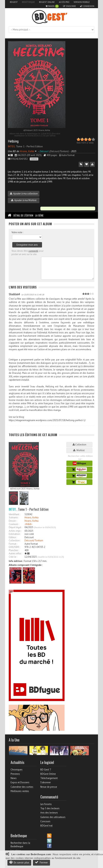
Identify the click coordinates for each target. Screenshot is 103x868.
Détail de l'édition (23, 215)
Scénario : (14, 517)
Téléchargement (49, 778)
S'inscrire (69, 6)
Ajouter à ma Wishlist (24, 200)
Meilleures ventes (20, 791)
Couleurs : (14, 524)
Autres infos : (15, 553)
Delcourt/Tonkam (34, 540)
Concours (45, 821)
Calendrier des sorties (22, 787)
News (14, 778)
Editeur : (13, 537)
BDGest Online (47, 2)
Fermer (41, 862)
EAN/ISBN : (14, 547)
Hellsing (13, 141)
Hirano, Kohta (32, 517)
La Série (39, 215)
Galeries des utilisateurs (53, 817)
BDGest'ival (46, 826)
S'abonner (46, 782)
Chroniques (17, 770)
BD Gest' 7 (46, 770)
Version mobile (82, 2)
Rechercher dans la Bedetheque (20, 845)
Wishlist (79, 450)
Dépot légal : (15, 527)
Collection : (15, 540)
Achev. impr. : (15, 531)
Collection (79, 445)
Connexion (87, 6)
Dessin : (13, 521)
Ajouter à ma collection (24, 194)
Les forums (46, 804)
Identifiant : (14, 514)
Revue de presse (49, 787)
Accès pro (64, 2)
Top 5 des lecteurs (50, 808)
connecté (33, 251)
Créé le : (13, 557)
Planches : (14, 550)
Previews (15, 774)
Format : (13, 544)
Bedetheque (28, 2)
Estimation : (15, 534)
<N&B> (28, 524)
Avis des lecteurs (49, 813)
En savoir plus (19, 862)
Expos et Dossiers (20, 782)
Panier (52, 6)
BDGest (14, 2)
